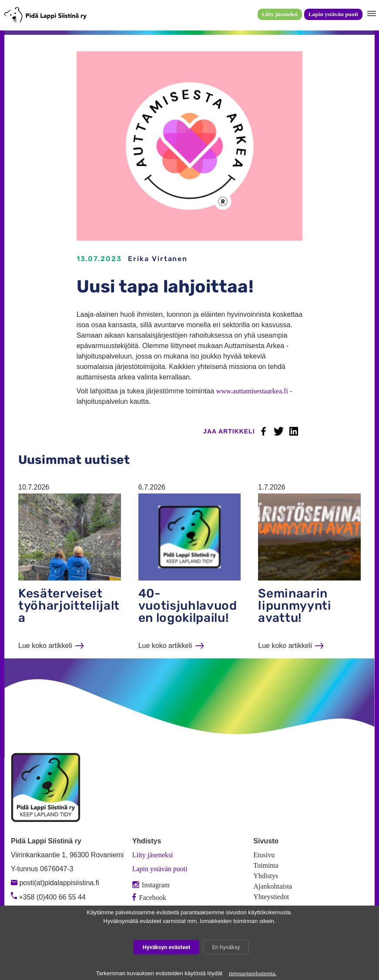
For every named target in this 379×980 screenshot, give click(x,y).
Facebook (264, 431)
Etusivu (264, 855)
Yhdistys (266, 876)
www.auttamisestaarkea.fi (252, 391)
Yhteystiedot (271, 897)
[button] (371, 14)
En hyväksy (226, 947)
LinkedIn (294, 431)
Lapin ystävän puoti (333, 14)
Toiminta (266, 865)
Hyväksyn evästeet (167, 947)
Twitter (278, 431)
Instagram (151, 885)
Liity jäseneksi (280, 14)
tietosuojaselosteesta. (253, 973)
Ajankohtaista (273, 886)
